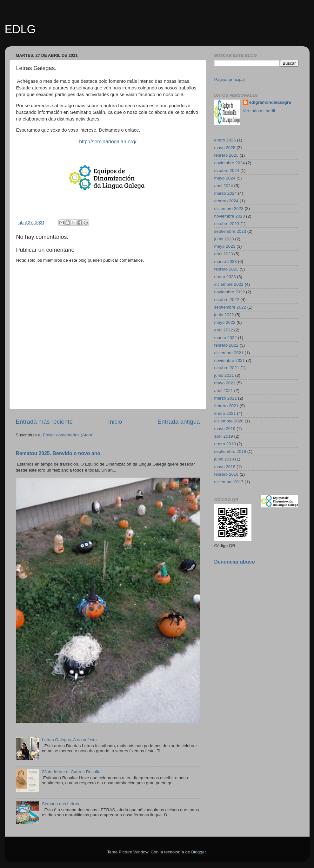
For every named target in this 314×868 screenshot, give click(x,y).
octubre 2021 (227, 368)
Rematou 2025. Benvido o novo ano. (59, 453)
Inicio (115, 422)
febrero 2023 (227, 269)
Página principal (230, 79)
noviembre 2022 (230, 292)
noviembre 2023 (230, 216)
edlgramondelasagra (270, 102)
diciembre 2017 (229, 482)
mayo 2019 (225, 429)
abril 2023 (224, 254)
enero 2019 (225, 444)
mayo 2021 (225, 383)
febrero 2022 (227, 345)
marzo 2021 (226, 398)
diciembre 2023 (229, 209)
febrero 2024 (227, 201)
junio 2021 (224, 375)
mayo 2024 (225, 178)
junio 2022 (224, 315)
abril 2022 (224, 330)
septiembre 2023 (230, 231)
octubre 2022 (227, 300)
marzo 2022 (226, 338)
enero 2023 (225, 277)
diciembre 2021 (229, 353)
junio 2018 (224, 459)
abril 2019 (224, 436)
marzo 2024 (226, 193)
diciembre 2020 (229, 421)
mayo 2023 (225, 246)
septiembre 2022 (230, 307)
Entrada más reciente (44, 422)
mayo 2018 (225, 467)
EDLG (20, 29)
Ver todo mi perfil (259, 111)
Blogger (198, 852)
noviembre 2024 (230, 163)
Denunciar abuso (235, 562)
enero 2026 (225, 140)
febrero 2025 (227, 155)
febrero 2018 (227, 474)
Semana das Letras (60, 804)
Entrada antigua (179, 422)
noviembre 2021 (230, 360)
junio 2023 (224, 239)
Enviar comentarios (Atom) (68, 435)
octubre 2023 (227, 224)
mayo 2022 (225, 322)
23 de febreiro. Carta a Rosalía (71, 772)
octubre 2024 (227, 170)
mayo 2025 (225, 148)
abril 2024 (224, 186)
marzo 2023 (226, 261)
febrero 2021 (227, 406)
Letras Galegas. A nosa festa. (70, 740)
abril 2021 (224, 391)
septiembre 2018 (230, 451)
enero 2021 (225, 413)
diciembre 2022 (229, 284)
